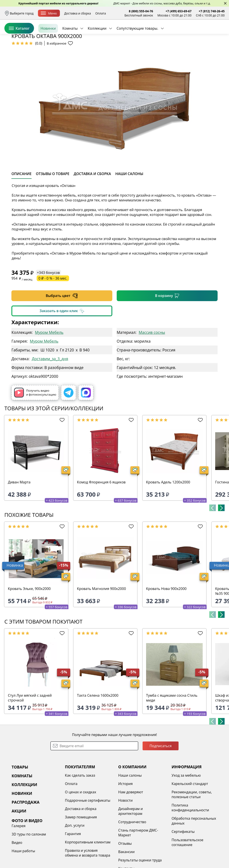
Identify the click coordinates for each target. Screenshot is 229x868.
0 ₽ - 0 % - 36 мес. (53, 312)
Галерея (19, 860)
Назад (16, 58)
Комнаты (70, 48)
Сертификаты (183, 865)
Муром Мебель (49, 366)
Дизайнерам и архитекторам (131, 845)
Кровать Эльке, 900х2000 (29, 622)
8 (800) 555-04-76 (141, 11)
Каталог (19, 48)
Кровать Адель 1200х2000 (168, 516)
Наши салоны (130, 809)
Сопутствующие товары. (137, 48)
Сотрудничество (132, 856)
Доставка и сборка (78, 13)
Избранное (199, 33)
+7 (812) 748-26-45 (212, 11)
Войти (181, 33)
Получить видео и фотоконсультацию (35, 426)
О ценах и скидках (81, 826)
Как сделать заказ (80, 809)
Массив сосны (152, 366)
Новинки (48, 48)
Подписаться (161, 780)
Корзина (218, 33)
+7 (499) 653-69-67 (179, 11)
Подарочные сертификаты (88, 834)
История (125, 817)
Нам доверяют (131, 826)
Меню (49, 13)
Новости (125, 834)
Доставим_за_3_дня (50, 392)
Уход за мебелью (186, 809)
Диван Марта (19, 516)
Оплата (100, 13)
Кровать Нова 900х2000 (166, 622)
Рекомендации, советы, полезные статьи (192, 828)
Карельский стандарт (190, 817)
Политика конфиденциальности (190, 841)
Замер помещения (81, 851)
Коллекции (97, 48)
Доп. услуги (75, 859)
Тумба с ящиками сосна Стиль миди (172, 732)
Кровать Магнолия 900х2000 (101, 622)
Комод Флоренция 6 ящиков (101, 516)
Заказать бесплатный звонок (205, 48)
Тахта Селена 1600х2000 (98, 729)
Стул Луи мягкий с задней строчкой (30, 732)
